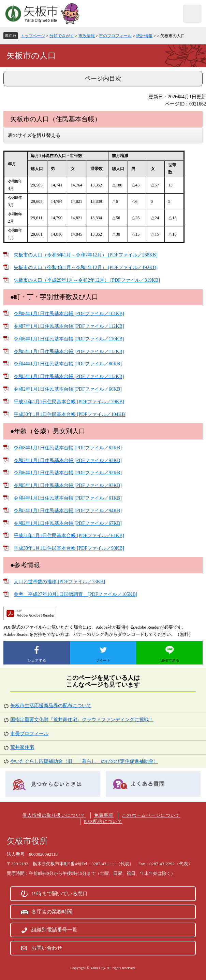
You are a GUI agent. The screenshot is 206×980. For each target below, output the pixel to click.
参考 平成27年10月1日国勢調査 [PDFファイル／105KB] (75, 594)
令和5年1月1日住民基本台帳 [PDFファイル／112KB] (69, 352)
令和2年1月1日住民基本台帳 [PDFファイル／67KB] (68, 523)
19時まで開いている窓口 (60, 894)
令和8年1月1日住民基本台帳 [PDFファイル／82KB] (68, 448)
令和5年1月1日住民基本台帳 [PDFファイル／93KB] (68, 485)
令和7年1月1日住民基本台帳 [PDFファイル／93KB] (68, 460)
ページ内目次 (103, 79)
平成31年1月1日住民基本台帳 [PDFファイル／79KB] (69, 402)
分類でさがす (62, 36)
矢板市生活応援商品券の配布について (51, 706)
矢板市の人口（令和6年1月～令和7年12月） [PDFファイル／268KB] (86, 255)
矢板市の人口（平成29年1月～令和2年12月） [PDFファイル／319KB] (87, 280)
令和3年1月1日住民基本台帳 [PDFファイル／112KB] (69, 376)
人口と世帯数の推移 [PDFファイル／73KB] (59, 582)
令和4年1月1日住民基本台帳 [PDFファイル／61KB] (68, 498)
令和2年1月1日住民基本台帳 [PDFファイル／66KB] (68, 389)
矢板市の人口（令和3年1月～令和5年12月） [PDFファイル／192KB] (86, 268)
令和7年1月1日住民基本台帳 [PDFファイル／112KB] (69, 326)
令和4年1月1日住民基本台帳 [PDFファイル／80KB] (68, 364)
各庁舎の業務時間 (52, 912)
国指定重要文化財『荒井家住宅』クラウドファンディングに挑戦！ (82, 720)
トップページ (33, 36)
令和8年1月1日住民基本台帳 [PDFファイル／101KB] (69, 314)
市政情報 (87, 36)
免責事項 (104, 815)
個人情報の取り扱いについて (54, 815)
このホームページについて (151, 815)
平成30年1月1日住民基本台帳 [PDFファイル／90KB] (69, 548)
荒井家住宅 (22, 747)
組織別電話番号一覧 (54, 930)
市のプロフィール (115, 36)
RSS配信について (103, 821)
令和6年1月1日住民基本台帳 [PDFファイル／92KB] (68, 473)
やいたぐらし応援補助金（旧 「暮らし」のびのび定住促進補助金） (84, 761)
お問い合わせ (47, 948)
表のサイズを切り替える (34, 135)
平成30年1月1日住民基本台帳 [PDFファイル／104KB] (70, 414)
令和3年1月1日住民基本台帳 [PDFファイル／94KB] (68, 511)
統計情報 (144, 36)
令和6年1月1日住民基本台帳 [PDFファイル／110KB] (69, 339)
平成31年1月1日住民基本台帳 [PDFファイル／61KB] (69, 536)
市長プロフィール (29, 734)
